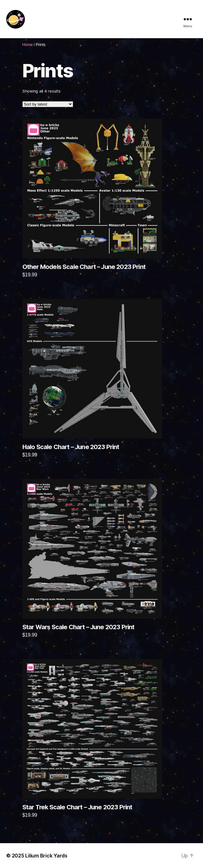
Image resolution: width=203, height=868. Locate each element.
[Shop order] (48, 104)
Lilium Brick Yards (46, 856)
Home (28, 45)
